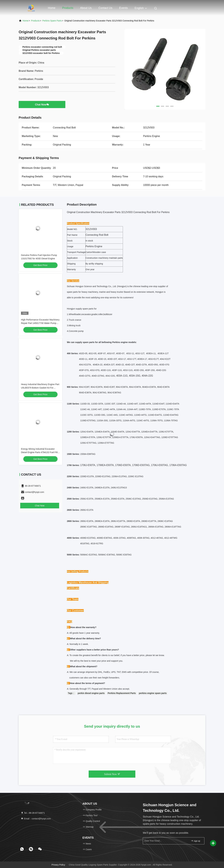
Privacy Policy (58, 865)
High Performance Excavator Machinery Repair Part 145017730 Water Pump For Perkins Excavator (40, 323)
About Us (86, 8)
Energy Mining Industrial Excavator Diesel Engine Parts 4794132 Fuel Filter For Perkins (40, 452)
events (123, 8)
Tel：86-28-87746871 (33, 813)
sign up (195, 841)
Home (52, 8)
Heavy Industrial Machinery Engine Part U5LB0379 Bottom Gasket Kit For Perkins (40, 388)
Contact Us (105, 8)
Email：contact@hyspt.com (36, 819)
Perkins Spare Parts (52, 21)
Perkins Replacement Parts (122, 693)
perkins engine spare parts (153, 693)
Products (68, 8)
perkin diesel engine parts (91, 693)
